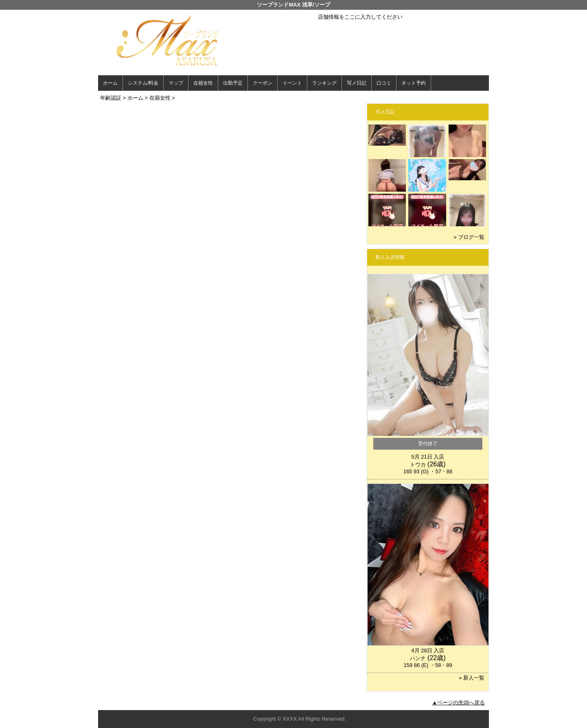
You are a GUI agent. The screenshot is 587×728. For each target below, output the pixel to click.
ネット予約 (414, 83)
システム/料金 (143, 83)
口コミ (384, 83)
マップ (176, 83)
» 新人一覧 (472, 678)
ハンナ (418, 658)
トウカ (418, 465)
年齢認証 (111, 98)
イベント (292, 83)
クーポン (263, 83)
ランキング (324, 83)
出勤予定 (233, 83)
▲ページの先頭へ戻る (458, 703)
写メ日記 (357, 83)
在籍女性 (203, 83)
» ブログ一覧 (469, 237)
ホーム (110, 83)
